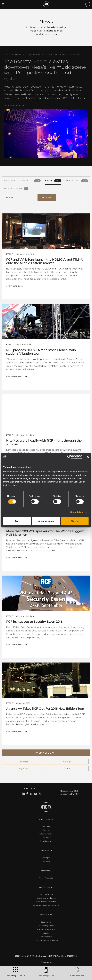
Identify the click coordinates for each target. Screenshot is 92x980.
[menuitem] (46, 962)
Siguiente (24, 769)
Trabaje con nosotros (46, 929)
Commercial (46, 837)
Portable (46, 826)
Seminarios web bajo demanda (46, 905)
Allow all (75, 521)
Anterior (67, 762)
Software (46, 861)
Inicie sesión (33, 27)
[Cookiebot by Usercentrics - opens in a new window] (69, 457)
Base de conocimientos (46, 902)
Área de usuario (46, 894)
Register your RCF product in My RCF (70, 792)
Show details (77, 512)
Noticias (46, 933)
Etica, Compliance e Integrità (46, 940)
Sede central (46, 922)
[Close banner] (88, 457)
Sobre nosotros (46, 937)
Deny (17, 521)
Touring (46, 830)
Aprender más (12, 106)
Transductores (46, 841)
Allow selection (46, 521)
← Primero (23, 762)
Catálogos (46, 858)
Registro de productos (46, 898)
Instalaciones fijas (46, 834)
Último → (67, 769)
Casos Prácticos (46, 878)
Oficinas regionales (46, 926)
